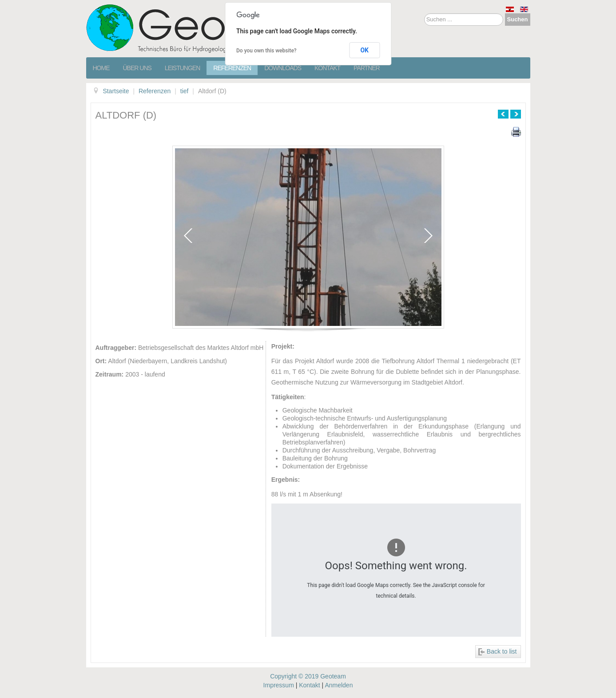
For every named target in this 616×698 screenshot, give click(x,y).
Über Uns (137, 68)
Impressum (279, 685)
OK (364, 50)
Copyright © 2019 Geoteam (308, 676)
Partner (367, 68)
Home (101, 68)
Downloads (283, 68)
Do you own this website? (266, 51)
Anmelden (339, 685)
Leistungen (182, 68)
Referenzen (232, 68)
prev (188, 236)
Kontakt (327, 68)
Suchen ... (424, 14)
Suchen (518, 19)
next (428, 236)
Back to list (502, 651)
